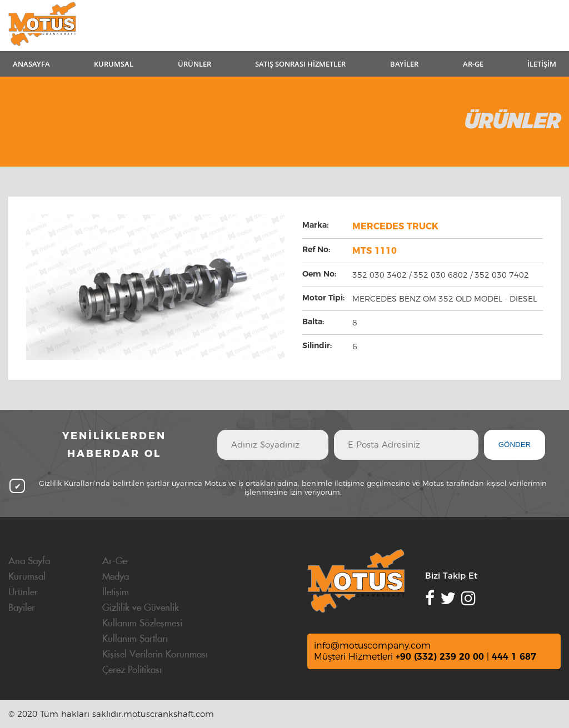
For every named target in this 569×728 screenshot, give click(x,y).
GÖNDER (515, 445)
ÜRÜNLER (194, 64)
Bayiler (22, 608)
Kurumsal (27, 577)
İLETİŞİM (542, 64)
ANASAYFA (31, 64)
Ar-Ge (115, 561)
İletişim (116, 593)
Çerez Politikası (132, 670)
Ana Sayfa (29, 561)
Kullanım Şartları (135, 639)
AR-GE (473, 64)
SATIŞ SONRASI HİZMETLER (300, 64)
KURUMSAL (114, 64)
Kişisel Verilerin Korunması (155, 655)
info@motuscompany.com (372, 646)
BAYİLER (404, 64)
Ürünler (23, 593)
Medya (116, 577)
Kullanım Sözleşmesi (142, 624)
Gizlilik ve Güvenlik (141, 608)
